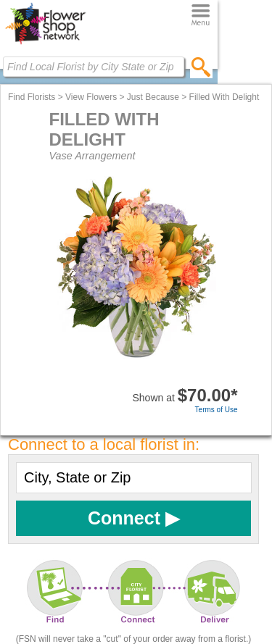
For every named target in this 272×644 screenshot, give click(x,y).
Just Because (153, 97)
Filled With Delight (224, 97)
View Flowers (91, 97)
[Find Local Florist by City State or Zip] (94, 67)
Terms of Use (217, 410)
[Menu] (201, 16)
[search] (201, 67)
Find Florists (32, 97)
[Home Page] (45, 44)
